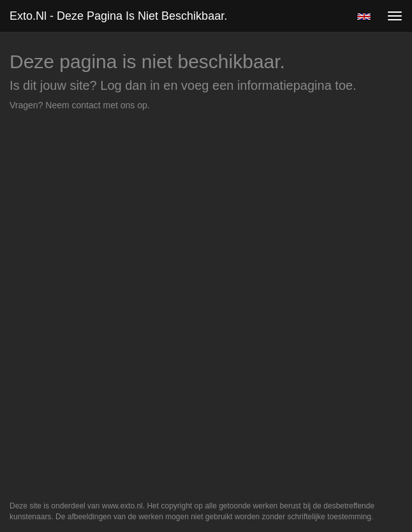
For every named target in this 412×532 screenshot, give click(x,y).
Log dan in (130, 85)
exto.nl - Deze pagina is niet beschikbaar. (118, 16)
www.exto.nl (122, 506)
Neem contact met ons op (96, 105)
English (364, 17)
